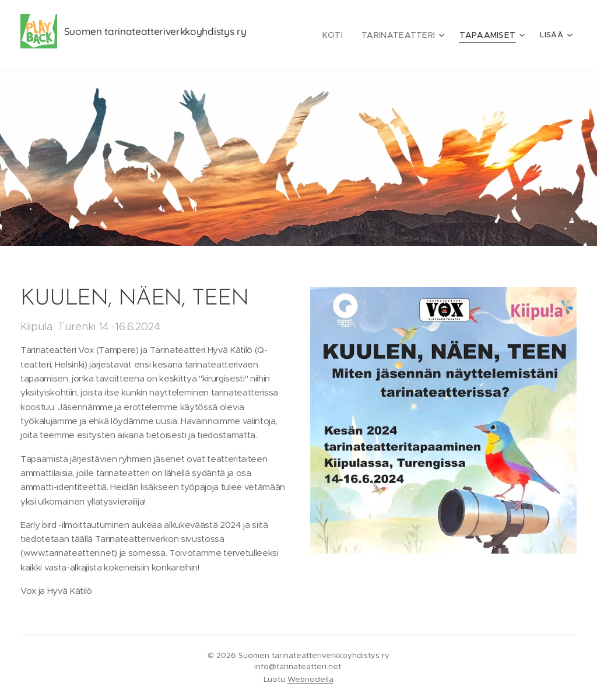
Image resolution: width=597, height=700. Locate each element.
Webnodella (310, 679)
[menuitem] (346, 36)
